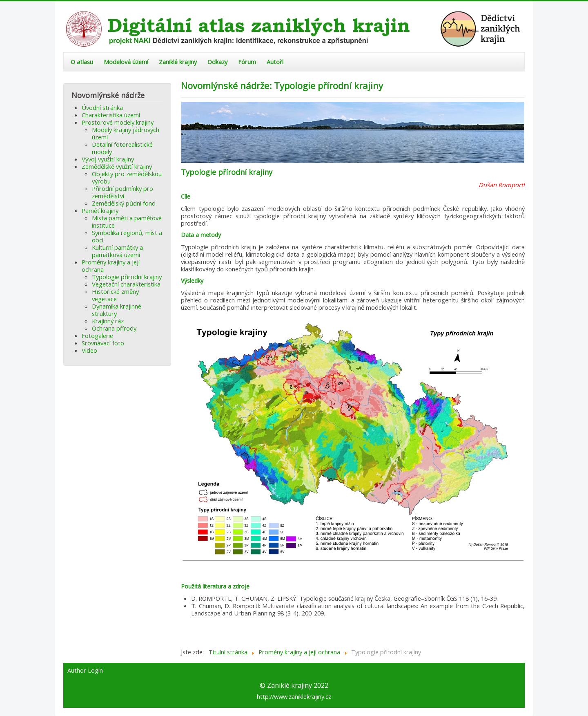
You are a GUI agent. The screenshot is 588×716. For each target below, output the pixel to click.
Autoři (275, 62)
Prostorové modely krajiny (118, 122)
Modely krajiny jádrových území (126, 133)
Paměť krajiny (100, 210)
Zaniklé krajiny (178, 62)
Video (89, 350)
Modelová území (126, 62)
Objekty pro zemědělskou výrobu (127, 177)
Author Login (85, 671)
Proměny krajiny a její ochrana (111, 266)
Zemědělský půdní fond (124, 203)
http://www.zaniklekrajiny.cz (294, 696)
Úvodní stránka (102, 107)
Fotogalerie (97, 336)
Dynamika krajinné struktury (117, 310)
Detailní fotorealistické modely (122, 148)
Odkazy (217, 62)
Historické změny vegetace (115, 295)
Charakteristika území (111, 115)
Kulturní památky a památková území (117, 251)
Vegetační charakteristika (126, 284)
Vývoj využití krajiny (108, 159)
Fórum (247, 62)
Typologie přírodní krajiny (127, 277)
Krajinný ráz (108, 321)
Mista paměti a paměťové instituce (127, 222)
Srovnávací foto (103, 343)
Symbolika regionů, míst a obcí (127, 236)
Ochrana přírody (114, 328)
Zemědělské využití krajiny (117, 166)
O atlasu (82, 62)
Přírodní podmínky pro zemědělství (122, 192)
